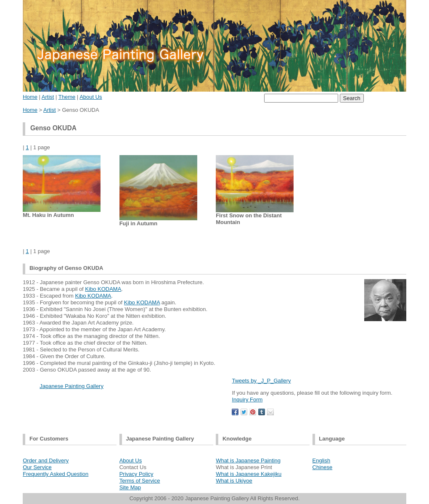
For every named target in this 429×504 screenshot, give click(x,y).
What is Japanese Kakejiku (249, 474)
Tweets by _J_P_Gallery (261, 381)
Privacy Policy (136, 474)
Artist (48, 97)
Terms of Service (140, 481)
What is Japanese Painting (248, 460)
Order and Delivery (46, 460)
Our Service (37, 467)
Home (30, 97)
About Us (91, 97)
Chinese (323, 467)
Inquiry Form (247, 400)
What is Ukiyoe (234, 481)
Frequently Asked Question (56, 474)
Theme (67, 97)
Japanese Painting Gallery (71, 386)
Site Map (130, 487)
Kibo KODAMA (103, 289)
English (322, 460)
